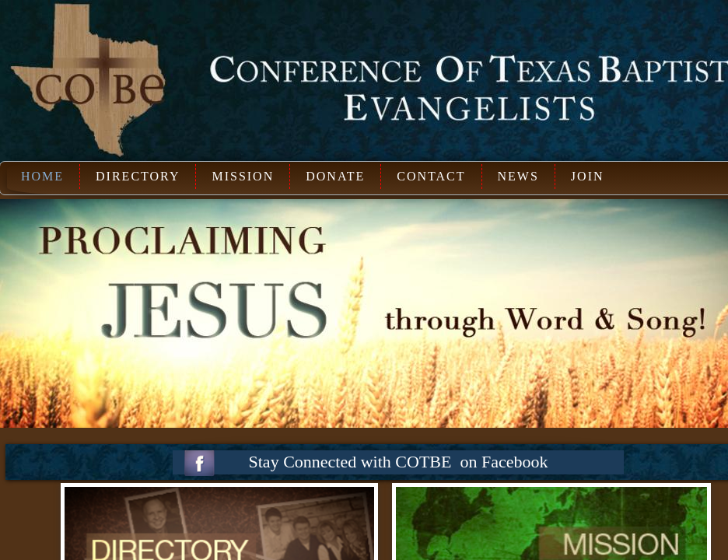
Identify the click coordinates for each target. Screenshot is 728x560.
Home (42, 176)
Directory (138, 176)
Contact (431, 176)
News (518, 176)
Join (588, 176)
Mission (243, 176)
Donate (335, 176)
